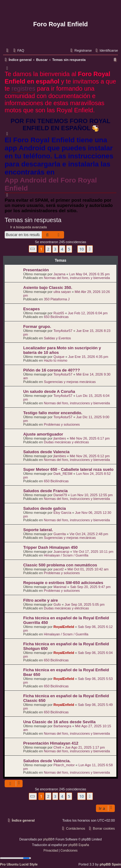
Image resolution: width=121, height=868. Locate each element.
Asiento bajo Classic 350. (48, 288)
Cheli (57, 747)
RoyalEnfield (64, 627)
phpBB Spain (110, 864)
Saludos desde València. (47, 761)
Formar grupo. (37, 327)
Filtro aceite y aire (41, 600)
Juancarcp (61, 552)
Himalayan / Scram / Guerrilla (66, 555)
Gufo (57, 604)
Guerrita (60, 534)
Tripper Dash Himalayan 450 (50, 547)
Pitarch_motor (64, 765)
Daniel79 (60, 495)
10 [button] (82, 249)
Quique (59, 357)
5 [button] (69, 249)
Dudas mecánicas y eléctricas (67, 442)
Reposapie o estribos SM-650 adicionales (63, 583)
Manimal (60, 587)
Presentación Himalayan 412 (51, 743)
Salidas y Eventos (57, 338)
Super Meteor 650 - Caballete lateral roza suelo (68, 469)
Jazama (60, 274)
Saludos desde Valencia (46, 452)
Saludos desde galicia (45, 508)
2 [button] (48, 249)
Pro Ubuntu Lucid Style (19, 864)
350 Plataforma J (57, 299)
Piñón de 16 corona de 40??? (52, 370)
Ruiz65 (59, 313)
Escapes (32, 309)
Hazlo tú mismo (56, 360)
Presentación (36, 270)
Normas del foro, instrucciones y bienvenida (77, 278)
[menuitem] (18, 50)
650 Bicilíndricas (56, 317)
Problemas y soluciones (62, 424)
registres (23, 88)
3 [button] (55, 249)
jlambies (60, 438)
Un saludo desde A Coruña (49, 391)
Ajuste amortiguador (43, 434)
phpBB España (79, 845)
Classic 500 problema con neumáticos (60, 565)
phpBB (48, 839)
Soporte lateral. (38, 530)
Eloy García (62, 513)
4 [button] (62, 249)
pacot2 (59, 569)
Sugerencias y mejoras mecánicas (70, 382)
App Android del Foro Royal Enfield (51, 184)
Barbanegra (63, 726)
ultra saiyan (62, 292)
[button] (33, 249)
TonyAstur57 (63, 331)
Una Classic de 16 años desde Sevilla (59, 722)
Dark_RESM (63, 474)
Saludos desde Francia (45, 491)
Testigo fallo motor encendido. (53, 413)
